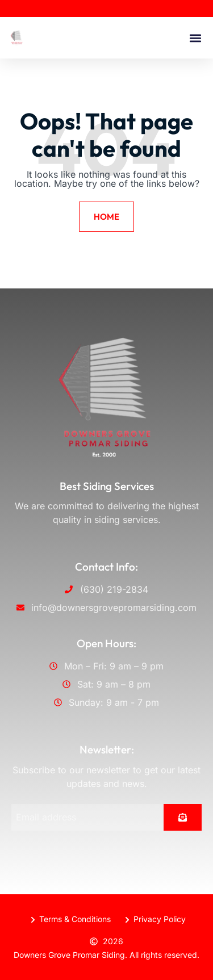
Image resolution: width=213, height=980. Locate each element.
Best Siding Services (107, 486)
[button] (195, 38)
